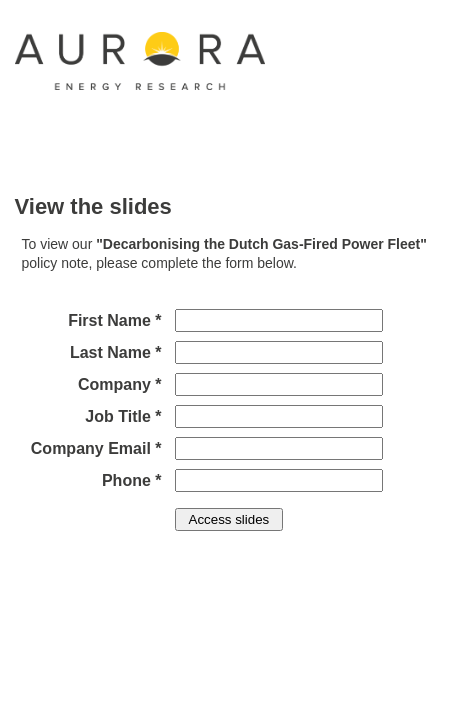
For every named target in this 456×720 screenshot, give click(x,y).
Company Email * (96, 448)
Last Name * (116, 352)
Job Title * (123, 416)
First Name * (114, 320)
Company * (120, 384)
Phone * (132, 480)
